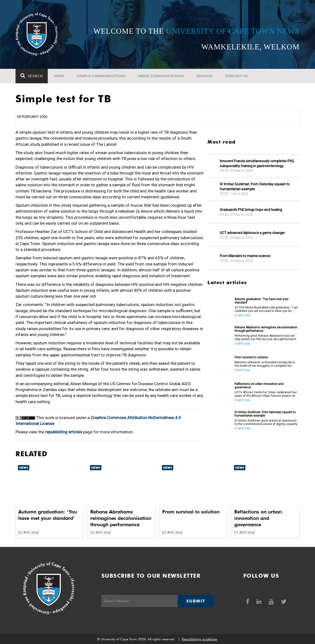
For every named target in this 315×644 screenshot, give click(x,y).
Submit (196, 601)
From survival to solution (251, 357)
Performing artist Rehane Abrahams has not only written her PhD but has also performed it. (266, 337)
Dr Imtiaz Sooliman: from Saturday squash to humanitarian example (255, 187)
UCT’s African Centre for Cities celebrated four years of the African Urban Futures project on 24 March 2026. (267, 394)
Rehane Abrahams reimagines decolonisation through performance (266, 329)
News (59, 76)
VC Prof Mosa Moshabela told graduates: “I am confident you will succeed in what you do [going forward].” (266, 309)
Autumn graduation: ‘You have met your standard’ (261, 301)
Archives (205, 76)
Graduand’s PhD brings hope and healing (251, 210)
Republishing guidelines (199, 639)
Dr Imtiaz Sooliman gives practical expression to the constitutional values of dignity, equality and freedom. (266, 422)
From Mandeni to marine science (245, 256)
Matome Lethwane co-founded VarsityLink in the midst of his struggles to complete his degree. (265, 364)
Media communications (161, 76)
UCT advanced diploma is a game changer (252, 233)
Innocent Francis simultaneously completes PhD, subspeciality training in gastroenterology (257, 163)
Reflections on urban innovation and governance (259, 386)
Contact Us (236, 76)
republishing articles (64, 432)
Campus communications (101, 76)
